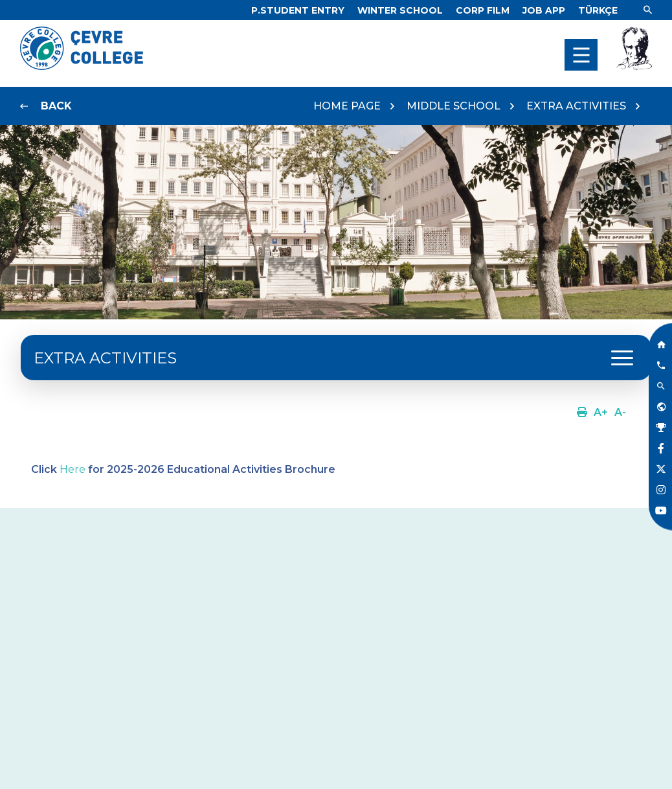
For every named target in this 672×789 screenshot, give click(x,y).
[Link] (298, 10)
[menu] (581, 55)
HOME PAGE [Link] (347, 106)
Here (73, 469)
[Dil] (598, 10)
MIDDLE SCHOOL (454, 106)
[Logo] (82, 66)
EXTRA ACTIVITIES (576, 106)
